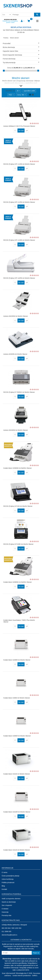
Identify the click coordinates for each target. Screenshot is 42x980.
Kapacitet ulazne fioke (21, 51)
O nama (4, 872)
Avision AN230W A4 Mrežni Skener (16, 316)
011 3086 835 (6, 931)
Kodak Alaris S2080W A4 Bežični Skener (18, 582)
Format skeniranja (21, 59)
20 (18, 91)
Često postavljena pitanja (10, 876)
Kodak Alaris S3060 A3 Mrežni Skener (17, 698)
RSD (11, 95)
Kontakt (4, 889)
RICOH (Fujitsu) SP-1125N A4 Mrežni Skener (19, 202)
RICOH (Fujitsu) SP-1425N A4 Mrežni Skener (19, 278)
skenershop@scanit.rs (9, 935)
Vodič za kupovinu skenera (11, 899)
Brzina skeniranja (21, 47)
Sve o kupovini (7, 905)
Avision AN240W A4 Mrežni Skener (16, 430)
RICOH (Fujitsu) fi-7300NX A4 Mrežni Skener (19, 392)
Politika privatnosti (8, 883)
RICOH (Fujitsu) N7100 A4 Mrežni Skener (18, 506)
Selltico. (35, 976)
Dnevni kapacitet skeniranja (21, 55)
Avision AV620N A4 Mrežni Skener (15, 354)
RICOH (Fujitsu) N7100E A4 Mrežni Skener (18, 544)
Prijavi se (36, 953)
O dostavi (5, 909)
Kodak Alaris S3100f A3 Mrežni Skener (17, 812)
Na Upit (21, 131)
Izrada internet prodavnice (22, 976)
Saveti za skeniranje (9, 902)
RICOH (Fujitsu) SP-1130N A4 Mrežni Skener (19, 240)
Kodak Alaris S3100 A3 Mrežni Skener (17, 774)
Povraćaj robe (6, 915)
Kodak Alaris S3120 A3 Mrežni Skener (17, 850)
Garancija (5, 912)
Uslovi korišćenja (8, 879)
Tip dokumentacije (21, 62)
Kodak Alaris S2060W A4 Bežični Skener (18, 468)
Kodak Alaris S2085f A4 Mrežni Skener (17, 660)
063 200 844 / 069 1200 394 (10, 20)
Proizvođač (21, 43)
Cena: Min (21, 95)
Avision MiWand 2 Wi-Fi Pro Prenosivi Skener (19, 126)
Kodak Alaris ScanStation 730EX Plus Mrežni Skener (19, 621)
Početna (6, 38)
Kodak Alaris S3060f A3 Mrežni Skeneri (17, 736)
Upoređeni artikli (29, 91)
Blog (3, 886)
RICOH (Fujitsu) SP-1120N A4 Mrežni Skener (19, 164)
